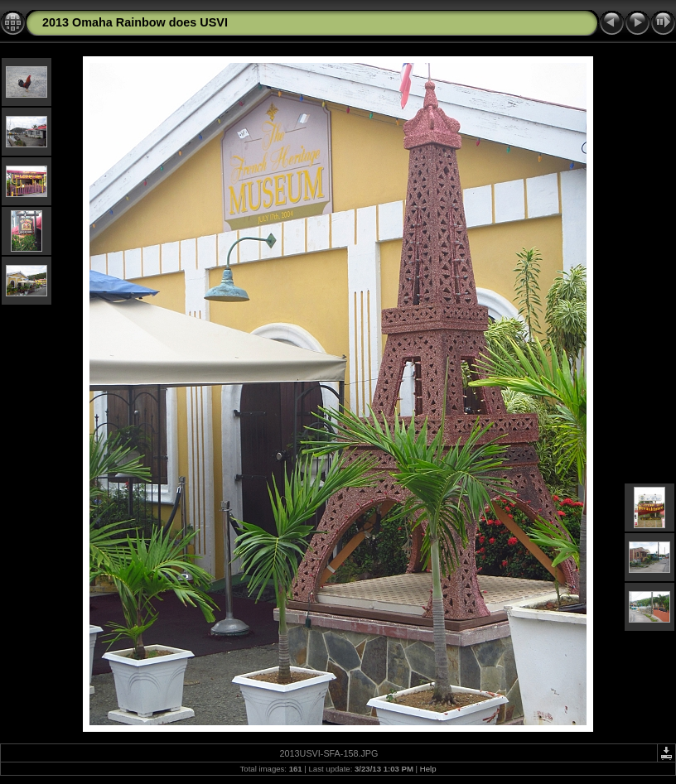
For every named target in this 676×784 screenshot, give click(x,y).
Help (428, 769)
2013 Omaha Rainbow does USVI (135, 22)
